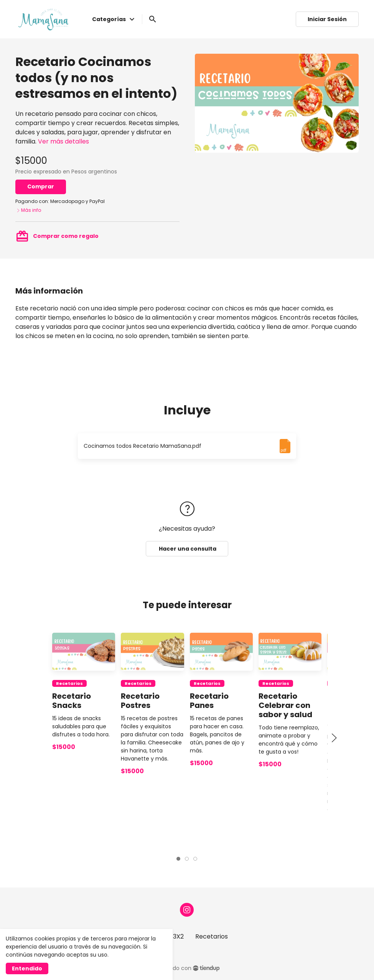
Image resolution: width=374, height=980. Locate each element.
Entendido (27, 968)
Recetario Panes (209, 701)
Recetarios (69, 683)
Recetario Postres (141, 701)
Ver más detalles (63, 141)
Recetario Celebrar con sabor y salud (285, 705)
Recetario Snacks (72, 701)
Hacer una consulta (187, 549)
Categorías (114, 19)
